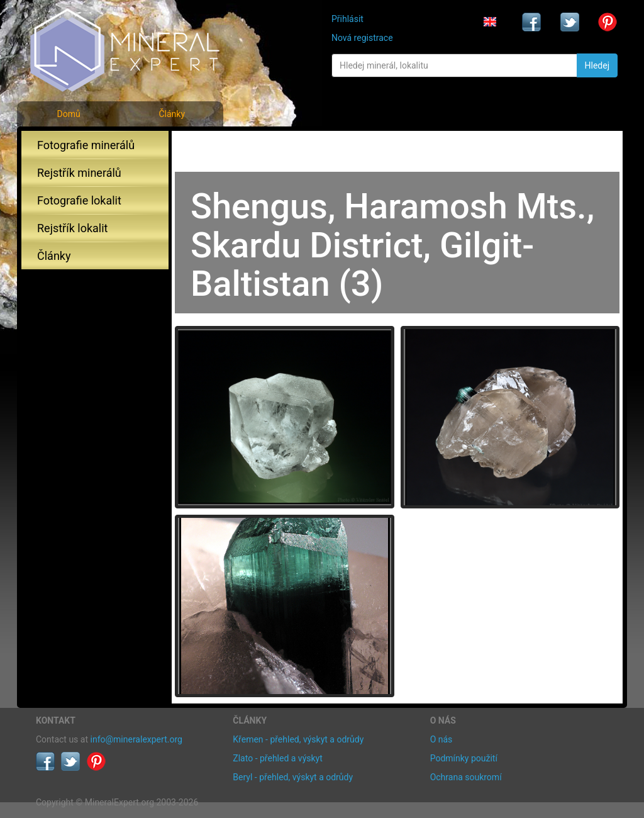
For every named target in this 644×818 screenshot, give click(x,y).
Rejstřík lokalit (72, 228)
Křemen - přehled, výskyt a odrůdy (298, 739)
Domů (68, 114)
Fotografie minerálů (86, 145)
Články (172, 114)
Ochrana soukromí (466, 777)
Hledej (597, 65)
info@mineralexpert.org (136, 739)
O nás (441, 739)
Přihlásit (347, 19)
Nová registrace (362, 38)
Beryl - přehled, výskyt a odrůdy (293, 777)
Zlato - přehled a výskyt (277, 758)
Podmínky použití (464, 758)
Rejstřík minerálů (79, 173)
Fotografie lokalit (79, 200)
